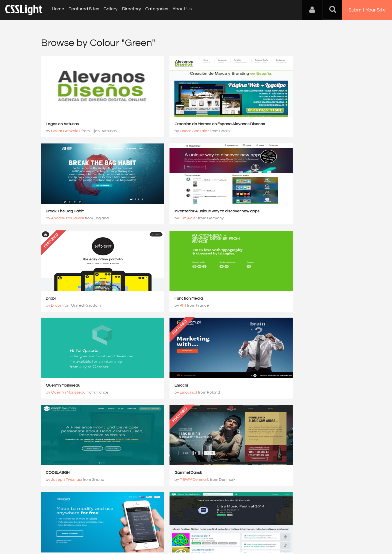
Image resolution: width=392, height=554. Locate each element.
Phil (265, 219)
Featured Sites (83, 10)
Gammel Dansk (60, 386)
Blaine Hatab (274, 393)
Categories (153, 10)
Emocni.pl (165, 306)
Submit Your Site (367, 10)
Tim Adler (60, 219)
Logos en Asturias (62, 124)
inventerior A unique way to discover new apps (88, 212)
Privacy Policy (125, 529)
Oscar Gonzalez (171, 131)
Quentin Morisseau (63, 299)
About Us (178, 10)
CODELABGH (269, 299)
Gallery (108, 10)
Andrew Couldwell (278, 131)
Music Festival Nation (276, 386)
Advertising (98, 529)
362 (218, 416)
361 (199, 416)
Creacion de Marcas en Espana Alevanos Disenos (197, 124)
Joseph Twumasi (277, 306)
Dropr (157, 212)
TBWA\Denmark (66, 393)
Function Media (271, 212)
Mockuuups (162, 386)
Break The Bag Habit (276, 124)
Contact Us (73, 529)
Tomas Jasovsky (172, 393)
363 (237, 416)
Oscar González (66, 131)
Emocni (158, 299)
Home (57, 10)
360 (181, 416)
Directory (128, 10)
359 (162, 416)
